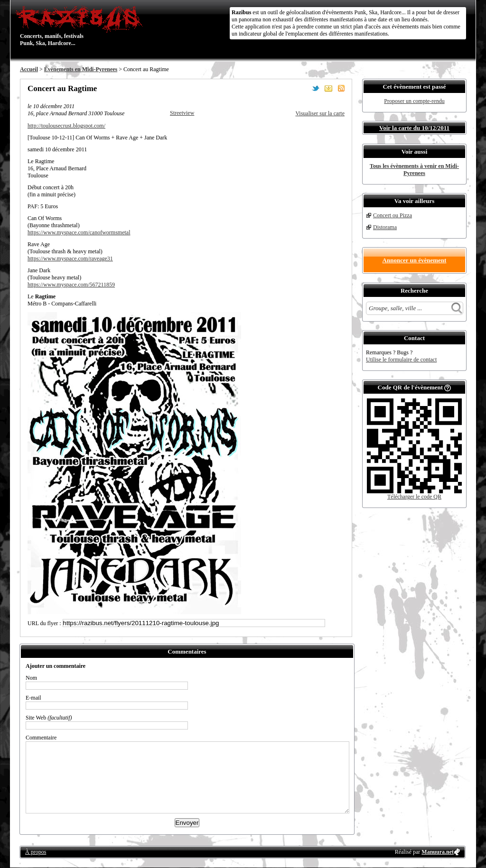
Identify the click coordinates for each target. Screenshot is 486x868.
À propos (36, 852)
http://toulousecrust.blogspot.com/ (66, 126)
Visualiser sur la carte (320, 113)
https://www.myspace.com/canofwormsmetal (79, 232)
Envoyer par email (328, 88)
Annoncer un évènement (415, 260)
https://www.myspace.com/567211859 (71, 285)
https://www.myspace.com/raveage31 (70, 259)
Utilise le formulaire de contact (401, 360)
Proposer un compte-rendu (414, 101)
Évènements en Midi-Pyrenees (81, 69)
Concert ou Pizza (393, 215)
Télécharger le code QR (414, 497)
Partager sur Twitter (316, 88)
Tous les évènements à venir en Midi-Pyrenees (414, 170)
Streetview (182, 113)
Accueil (29, 69)
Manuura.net (438, 852)
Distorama (385, 227)
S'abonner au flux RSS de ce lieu (341, 88)
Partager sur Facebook (303, 88)
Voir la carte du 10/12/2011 (414, 128)
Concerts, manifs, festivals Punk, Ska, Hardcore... (81, 26)
